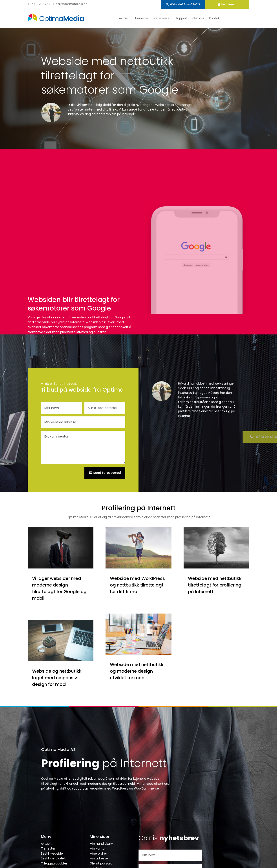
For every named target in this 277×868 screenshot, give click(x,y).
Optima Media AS (58, 749)
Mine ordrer (98, 853)
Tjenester (142, 18)
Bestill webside (52, 853)
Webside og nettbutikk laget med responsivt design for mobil (57, 678)
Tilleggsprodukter (54, 863)
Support (181, 18)
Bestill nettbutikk (53, 858)
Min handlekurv (101, 844)
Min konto (97, 848)
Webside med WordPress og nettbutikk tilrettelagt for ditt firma (137, 585)
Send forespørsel (107, 473)
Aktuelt (124, 18)
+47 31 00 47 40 (39, 4)
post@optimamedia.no (70, 4)
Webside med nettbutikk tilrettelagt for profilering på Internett (215, 585)
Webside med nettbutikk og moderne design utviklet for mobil (137, 671)
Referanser (162, 18)
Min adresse (99, 858)
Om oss (198, 18)
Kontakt (215, 18)
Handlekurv (233, 4)
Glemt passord (101, 863)
